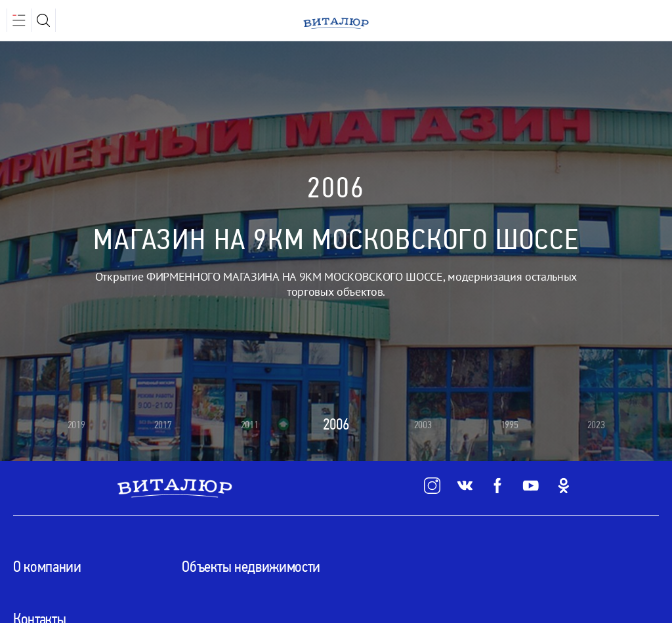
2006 (336, 425)
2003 (423, 425)
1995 (510, 425)
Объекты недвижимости (251, 567)
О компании (47, 567)
